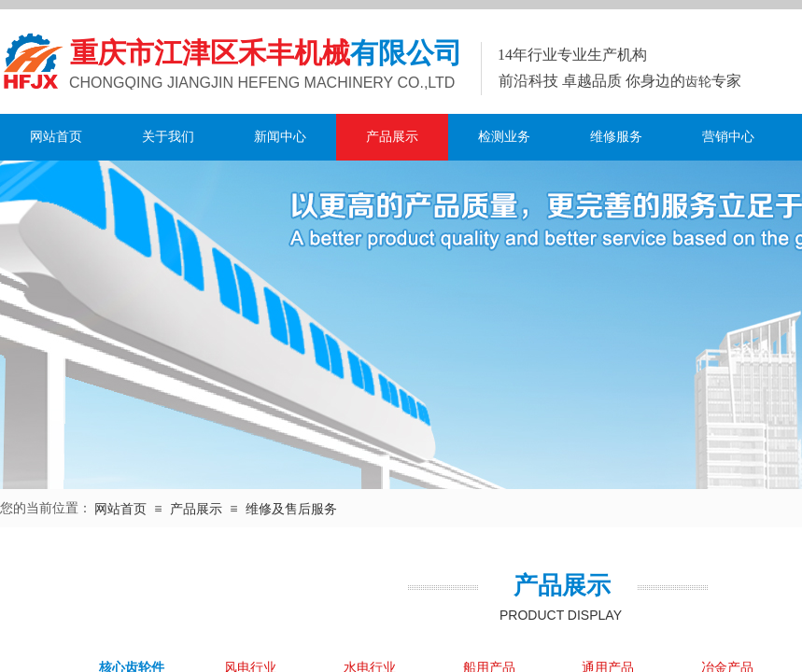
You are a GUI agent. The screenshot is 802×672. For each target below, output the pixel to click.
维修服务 (616, 137)
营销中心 (728, 137)
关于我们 (168, 137)
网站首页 (56, 137)
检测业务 (504, 137)
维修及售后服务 (291, 509)
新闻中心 (280, 137)
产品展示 (392, 137)
